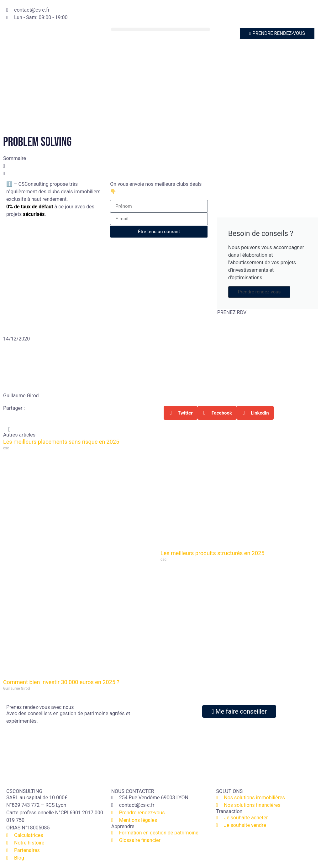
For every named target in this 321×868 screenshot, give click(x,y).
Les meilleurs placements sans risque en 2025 (61, 442)
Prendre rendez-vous (259, 292)
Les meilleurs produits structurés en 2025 (212, 553)
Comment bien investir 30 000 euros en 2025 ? (61, 682)
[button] (161, 29)
